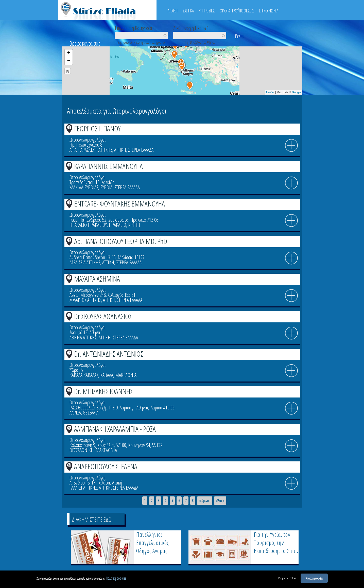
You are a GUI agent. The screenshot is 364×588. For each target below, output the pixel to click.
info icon (291, 146)
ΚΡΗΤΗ (134, 225)
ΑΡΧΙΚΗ (173, 11)
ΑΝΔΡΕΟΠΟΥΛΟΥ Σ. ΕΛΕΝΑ (106, 466)
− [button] (69, 61)
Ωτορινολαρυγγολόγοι (88, 140)
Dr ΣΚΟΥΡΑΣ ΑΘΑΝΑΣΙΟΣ (103, 316)
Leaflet (270, 92)
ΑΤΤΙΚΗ (120, 150)
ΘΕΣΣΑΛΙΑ (91, 413)
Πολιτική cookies (116, 579)
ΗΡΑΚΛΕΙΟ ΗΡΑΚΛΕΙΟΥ (88, 225)
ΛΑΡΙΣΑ (75, 413)
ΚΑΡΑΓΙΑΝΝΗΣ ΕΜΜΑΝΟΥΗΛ (108, 166)
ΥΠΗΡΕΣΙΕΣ (207, 11)
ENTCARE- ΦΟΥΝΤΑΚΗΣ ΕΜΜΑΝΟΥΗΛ (119, 204)
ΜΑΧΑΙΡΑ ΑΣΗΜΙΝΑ (97, 279)
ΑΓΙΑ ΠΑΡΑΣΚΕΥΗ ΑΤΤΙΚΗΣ (91, 150)
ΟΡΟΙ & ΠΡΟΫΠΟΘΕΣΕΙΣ (237, 11)
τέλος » (220, 501)
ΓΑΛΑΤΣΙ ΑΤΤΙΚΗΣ (83, 488)
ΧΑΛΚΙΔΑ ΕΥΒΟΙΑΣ (84, 187)
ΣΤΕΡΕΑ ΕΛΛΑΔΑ (141, 150)
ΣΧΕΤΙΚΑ (188, 11)
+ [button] (69, 53)
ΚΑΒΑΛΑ (107, 375)
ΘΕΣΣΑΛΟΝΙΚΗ (82, 450)
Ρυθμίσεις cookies (287, 579)
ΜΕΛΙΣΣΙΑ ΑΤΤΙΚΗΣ (85, 262)
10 (69, 465)
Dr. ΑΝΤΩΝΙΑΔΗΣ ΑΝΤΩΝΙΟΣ (109, 354)
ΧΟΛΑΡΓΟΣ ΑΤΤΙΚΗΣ (85, 300)
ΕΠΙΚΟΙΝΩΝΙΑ (269, 11)
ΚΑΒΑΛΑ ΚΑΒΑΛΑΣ (84, 375)
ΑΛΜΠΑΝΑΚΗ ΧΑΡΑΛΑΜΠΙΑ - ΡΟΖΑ (115, 429)
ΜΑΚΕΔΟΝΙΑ (126, 375)
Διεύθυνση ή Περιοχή (191, 28)
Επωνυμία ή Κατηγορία (134, 28)
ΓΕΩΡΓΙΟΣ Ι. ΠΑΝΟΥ (97, 128)
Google (296, 92)
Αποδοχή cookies (314, 579)
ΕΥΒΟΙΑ (106, 187)
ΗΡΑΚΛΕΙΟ (117, 225)
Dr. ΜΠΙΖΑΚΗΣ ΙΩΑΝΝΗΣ (103, 391)
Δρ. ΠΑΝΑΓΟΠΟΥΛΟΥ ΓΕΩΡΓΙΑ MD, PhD (121, 241)
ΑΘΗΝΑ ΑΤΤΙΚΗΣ (83, 338)
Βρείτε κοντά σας (85, 43)
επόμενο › (205, 501)
